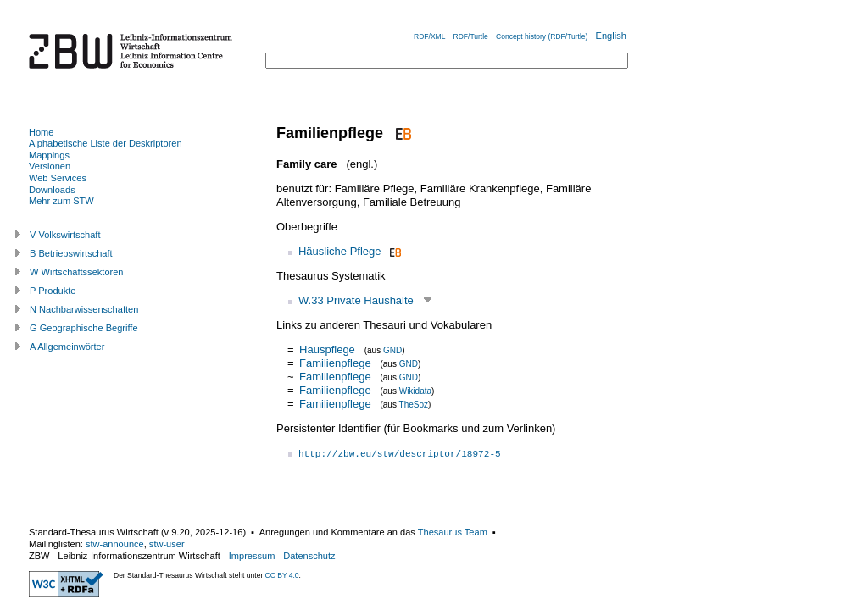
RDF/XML (429, 36)
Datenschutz (309, 556)
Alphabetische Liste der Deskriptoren (106, 143)
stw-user (167, 544)
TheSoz (414, 405)
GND (392, 350)
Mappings (49, 155)
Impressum (252, 556)
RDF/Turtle (471, 36)
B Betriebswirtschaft (71, 253)
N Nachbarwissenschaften (84, 309)
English (611, 36)
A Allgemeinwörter (67, 347)
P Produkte (53, 291)
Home (41, 132)
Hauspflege (327, 349)
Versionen (50, 166)
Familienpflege (337, 363)
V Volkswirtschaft (65, 235)
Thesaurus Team (453, 532)
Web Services (58, 178)
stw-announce (115, 544)
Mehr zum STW (61, 201)
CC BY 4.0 (282, 575)
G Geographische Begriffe (84, 328)
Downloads (52, 190)
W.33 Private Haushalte (356, 300)
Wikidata (415, 391)
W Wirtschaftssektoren (77, 272)
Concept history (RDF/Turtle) (542, 36)
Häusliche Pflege (340, 251)
